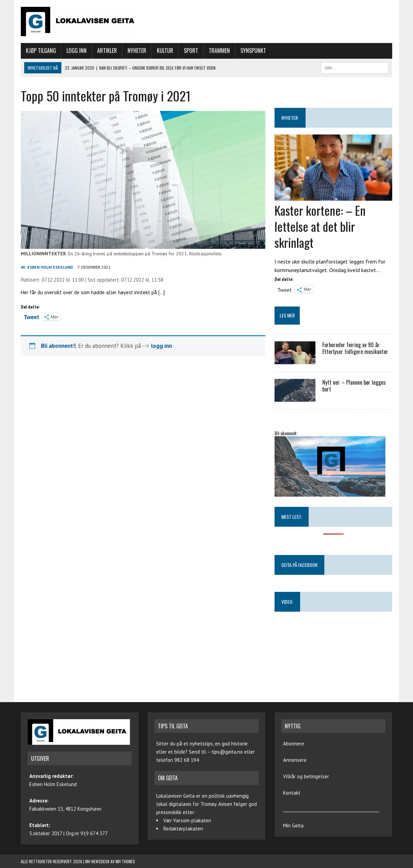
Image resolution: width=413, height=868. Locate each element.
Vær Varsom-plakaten (187, 820)
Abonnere (294, 744)
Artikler (107, 51)
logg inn (161, 346)
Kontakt (292, 793)
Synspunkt (253, 51)
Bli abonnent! (58, 346)
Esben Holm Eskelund (50, 267)
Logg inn (77, 51)
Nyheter (137, 51)
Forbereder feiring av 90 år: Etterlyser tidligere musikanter (355, 348)
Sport (191, 51)
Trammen (219, 51)
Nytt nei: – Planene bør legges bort (354, 386)
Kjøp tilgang (41, 51)
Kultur (165, 51)
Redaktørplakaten (183, 829)
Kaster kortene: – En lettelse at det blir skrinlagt (320, 226)
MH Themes (125, 861)
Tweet (31, 316)
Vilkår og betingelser (306, 776)
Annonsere (295, 760)
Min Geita (293, 826)
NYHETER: (290, 118)
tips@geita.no (227, 752)
